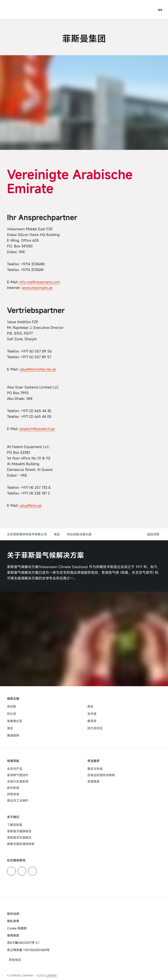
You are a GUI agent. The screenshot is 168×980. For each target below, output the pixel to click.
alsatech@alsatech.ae (37, 429)
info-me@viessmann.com (40, 282)
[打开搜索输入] (151, 10)
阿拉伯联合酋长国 (79, 534)
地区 (57, 534)
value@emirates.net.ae (38, 369)
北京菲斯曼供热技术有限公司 (27, 534)
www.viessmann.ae (37, 288)
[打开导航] (160, 10)
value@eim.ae (31, 505)
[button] (154, 534)
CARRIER (51, 975)
